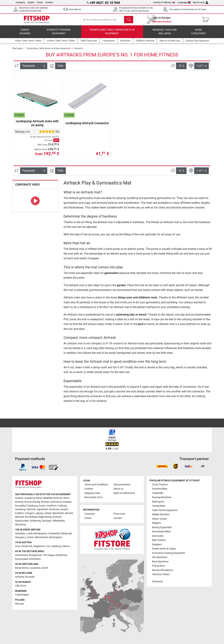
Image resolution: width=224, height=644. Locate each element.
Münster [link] (20, 517)
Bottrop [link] (19, 502)
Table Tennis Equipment (165, 510)
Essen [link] (42, 506)
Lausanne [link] (35, 568)
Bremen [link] (45, 502)
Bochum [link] (58, 498)
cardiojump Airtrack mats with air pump (37, 126)
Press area (119, 514)
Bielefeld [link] (48, 498)
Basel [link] (18, 568)
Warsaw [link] (20, 604)
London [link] (30, 537)
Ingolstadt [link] (42, 509)
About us (118, 489)
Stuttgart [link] (47, 521)
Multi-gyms (158, 502)
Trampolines (159, 506)
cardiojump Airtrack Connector (87, 126)
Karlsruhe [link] (54, 509)
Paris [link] (23, 586)
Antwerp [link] (20, 577)
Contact (49, 2)
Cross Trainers (160, 485)
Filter (60, 68)
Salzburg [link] (56, 546)
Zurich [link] (45, 568)
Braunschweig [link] (32, 502)
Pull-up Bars (159, 566)
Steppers (157, 544)
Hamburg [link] (20, 509)
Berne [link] (25, 568)
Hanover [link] (31, 509)
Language (184, 2)
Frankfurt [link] (51, 506)
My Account (201, 2)
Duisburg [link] (33, 506)
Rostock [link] (57, 517)
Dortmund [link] (56, 502)
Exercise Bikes (160, 489)
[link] (23, 467)
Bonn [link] (66, 498)
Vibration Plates (161, 574)
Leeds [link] (30, 533)
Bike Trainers (159, 540)
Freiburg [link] (62, 506)
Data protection (122, 485)
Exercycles (158, 536)
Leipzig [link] (39, 513)
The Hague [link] (49, 555)
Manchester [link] (41, 537)
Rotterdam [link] (35, 559)
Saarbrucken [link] (22, 521)
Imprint (31, 2)
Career (40, 2)
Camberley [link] (54, 533)
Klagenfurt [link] (39, 546)
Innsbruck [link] (27, 546)
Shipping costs (92, 493)
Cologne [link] (29, 513)
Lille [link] (17, 586)
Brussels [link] (30, 577)
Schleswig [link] (35, 521)
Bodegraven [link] (35, 555)
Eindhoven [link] (62, 555)
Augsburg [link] (30, 498)
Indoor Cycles (159, 519)
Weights (156, 523)
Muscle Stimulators (162, 570)
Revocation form (93, 497)
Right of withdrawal (124, 493)
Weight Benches (161, 514)
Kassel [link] (64, 509)
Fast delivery (75, 9)
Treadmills (158, 493)
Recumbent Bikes (161, 532)
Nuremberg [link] (31, 517)
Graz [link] (18, 546)
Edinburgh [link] (66, 533)
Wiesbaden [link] (59, 521)
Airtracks (79, 51)
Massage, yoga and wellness (165, 34)
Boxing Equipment (162, 527)
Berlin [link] (39, 498)
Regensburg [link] (45, 517)
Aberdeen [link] (20, 533)
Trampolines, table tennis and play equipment (112, 34)
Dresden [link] (67, 502)
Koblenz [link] (19, 513)
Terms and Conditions (96, 485)
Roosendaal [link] (22, 559)
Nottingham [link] (55, 537)
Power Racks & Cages (164, 549)
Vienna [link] (66, 546)
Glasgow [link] (20, 537)
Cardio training (25, 34)
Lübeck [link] (48, 513)
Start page (17, 51)
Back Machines (160, 562)
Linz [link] (48, 546)
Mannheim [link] (58, 513)
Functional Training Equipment (169, 553)
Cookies (89, 489)
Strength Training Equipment (59, 34)
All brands (157, 582)
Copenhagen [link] (22, 595)
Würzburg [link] (20, 525)
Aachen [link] (19, 498)
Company (20, 2)
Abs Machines (160, 557)
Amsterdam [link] (21, 555)
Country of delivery (164, 2)
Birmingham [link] (41, 533)
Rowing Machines (162, 497)
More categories (198, 34)
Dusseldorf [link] (21, 506)
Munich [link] (69, 513)
